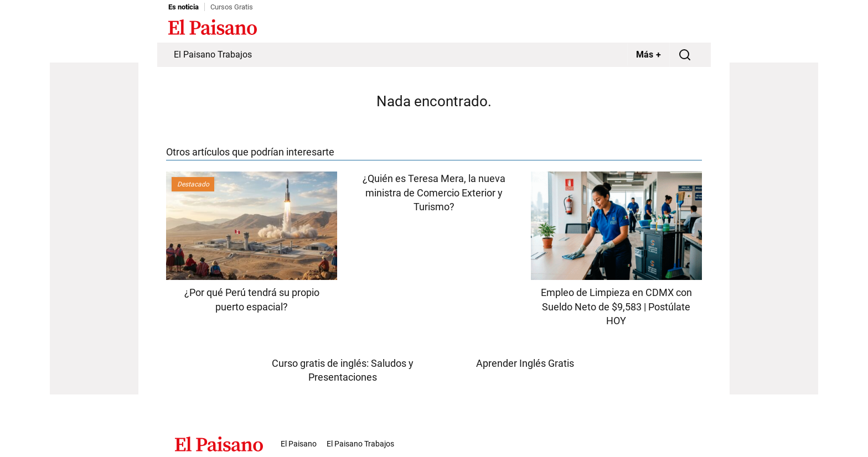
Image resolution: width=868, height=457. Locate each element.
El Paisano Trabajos (213, 54)
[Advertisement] (94, 228)
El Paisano (299, 444)
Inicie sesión (678, 28)
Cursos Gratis (232, 7)
